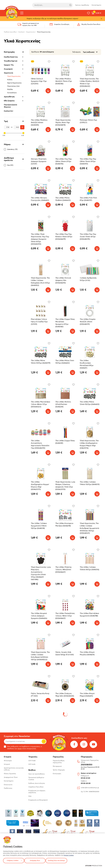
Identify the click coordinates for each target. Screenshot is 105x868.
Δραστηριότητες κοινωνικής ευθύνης (14, 769)
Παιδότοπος (8, 788)
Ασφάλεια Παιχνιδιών (36, 787)
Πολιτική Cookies (69, 855)
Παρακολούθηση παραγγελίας (59, 762)
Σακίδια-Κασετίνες (11, 57)
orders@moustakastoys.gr (90, 788)
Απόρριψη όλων (36, 860)
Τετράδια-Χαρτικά (11, 61)
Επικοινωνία (8, 785)
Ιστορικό (7, 764)
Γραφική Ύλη (9, 65)
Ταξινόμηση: (76, 52)
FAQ (30, 796)
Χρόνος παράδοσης (82, 5)
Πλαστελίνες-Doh (13, 86)
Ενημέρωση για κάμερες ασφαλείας (37, 792)
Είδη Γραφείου (9, 101)
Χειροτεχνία (30, 32)
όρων (20, 749)
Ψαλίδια (10, 89)
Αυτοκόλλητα (12, 93)
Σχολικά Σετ (9, 111)
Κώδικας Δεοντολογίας (37, 783)
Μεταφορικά (57, 766)
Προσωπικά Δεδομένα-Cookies (36, 779)
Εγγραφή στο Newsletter (17, 736)
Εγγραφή (44, 741)
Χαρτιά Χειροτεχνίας (14, 83)
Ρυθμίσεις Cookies (13, 860)
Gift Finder (32, 761)
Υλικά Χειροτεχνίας (14, 76)
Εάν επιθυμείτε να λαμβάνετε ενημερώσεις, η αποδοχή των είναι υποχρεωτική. (23, 748)
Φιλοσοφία (8, 761)
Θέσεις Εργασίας (10, 774)
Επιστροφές (57, 774)
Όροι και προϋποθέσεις (37, 774)
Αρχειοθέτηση (9, 97)
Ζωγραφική (8, 69)
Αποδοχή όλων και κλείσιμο (59, 860)
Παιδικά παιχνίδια (10, 32)
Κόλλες (10, 80)
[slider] (5, 133)
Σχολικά (21, 32)
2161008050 (87, 765)
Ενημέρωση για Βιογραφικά (38, 800)
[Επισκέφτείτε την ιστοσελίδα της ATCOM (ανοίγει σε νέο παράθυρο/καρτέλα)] (94, 866)
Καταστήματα (96, 5)
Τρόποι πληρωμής (59, 770)
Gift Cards (32, 764)
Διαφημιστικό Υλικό (11, 777)
